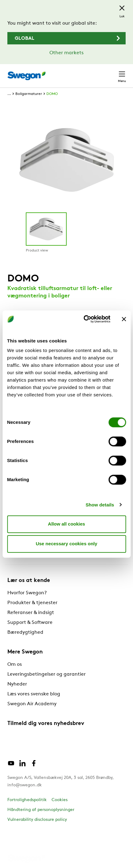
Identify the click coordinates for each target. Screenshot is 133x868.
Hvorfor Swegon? (27, 593)
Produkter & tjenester (32, 603)
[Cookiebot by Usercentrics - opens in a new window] (84, 319)
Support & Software (30, 623)
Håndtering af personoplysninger (41, 810)
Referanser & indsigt (31, 613)
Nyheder (17, 684)
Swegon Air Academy (32, 704)
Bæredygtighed (25, 633)
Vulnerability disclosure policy (37, 820)
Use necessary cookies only (66, 544)
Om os (15, 665)
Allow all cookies (66, 524)
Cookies (60, 800)
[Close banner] (124, 319)
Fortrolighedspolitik (27, 800)
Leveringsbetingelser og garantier (47, 674)
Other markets (66, 53)
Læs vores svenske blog (34, 694)
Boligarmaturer (29, 94)
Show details (100, 505)
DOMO (52, 94)
